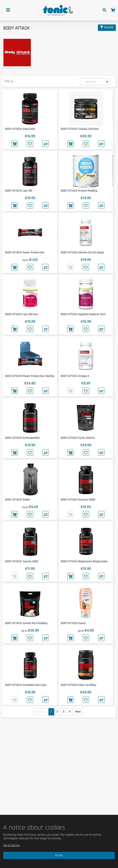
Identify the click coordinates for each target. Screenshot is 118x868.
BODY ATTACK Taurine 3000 (22, 561)
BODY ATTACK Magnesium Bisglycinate (84, 561)
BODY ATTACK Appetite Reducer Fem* (84, 314)
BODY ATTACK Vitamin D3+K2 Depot (82, 253)
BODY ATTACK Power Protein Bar (25, 253)
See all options (12, 845)
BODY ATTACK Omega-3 (75, 376)
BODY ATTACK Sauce (73, 623)
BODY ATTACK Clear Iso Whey (79, 685)
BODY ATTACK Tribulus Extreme (80, 129)
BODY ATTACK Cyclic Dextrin (78, 438)
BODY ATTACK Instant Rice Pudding (26, 623)
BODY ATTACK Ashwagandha (22, 438)
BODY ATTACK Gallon (18, 500)
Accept (59, 855)
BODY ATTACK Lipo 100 (19, 191)
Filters (107, 27)
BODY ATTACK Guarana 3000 (78, 500)
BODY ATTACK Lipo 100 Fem (22, 314)
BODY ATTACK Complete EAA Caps (26, 685)
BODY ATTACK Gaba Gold (20, 129)
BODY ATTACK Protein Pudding (79, 191)
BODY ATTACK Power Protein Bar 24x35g (30, 376)
